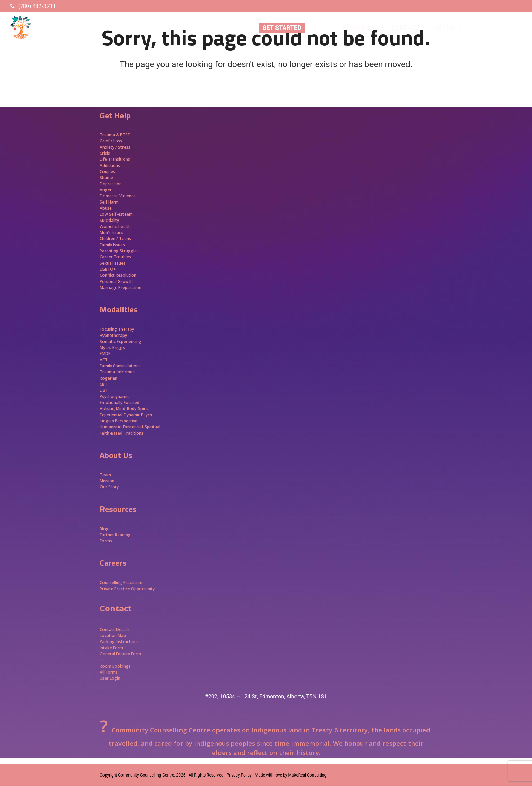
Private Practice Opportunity (127, 589)
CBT (103, 384)
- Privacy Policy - (239, 775)
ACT (104, 360)
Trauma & (110, 135)
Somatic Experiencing (121, 341)
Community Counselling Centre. (147, 775)
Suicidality (109, 220)
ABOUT (322, 28)
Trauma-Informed (118, 372)
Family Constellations (121, 366)
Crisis (105, 153)
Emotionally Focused (120, 402)
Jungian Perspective (119, 421)
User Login (110, 678)
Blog (104, 529)
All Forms (109, 672)
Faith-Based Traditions (122, 433)
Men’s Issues (112, 233)
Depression (111, 184)
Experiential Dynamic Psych (126, 415)
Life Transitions (115, 159)
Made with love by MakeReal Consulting (291, 775)
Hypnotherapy (113, 335)
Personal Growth (117, 281)
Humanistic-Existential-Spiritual (130, 427)
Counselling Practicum (121, 583)
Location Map (113, 636)
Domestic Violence (118, 196)
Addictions (110, 165)
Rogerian (109, 378)
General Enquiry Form (120, 654)
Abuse (106, 208)
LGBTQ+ (108, 269)
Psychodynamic (115, 396)
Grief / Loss (111, 141)
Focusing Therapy (117, 329)
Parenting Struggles (119, 251)
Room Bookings (115, 666)
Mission (107, 481)
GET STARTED (282, 28)
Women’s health (115, 226)
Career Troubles (115, 257)
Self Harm (109, 202)
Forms (106, 541)
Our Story (109, 487)
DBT (104, 390)
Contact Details (115, 629)
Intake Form (111, 648)
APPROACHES (500, 28)
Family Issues (112, 245)
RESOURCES (364, 28)
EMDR (105, 354)
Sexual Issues (113, 263)
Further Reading (115, 535)
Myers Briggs (112, 348)
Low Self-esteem (116, 214)
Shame (106, 178)
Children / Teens (115, 239)
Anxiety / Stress (115, 147)
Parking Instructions (119, 642)
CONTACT (409, 28)
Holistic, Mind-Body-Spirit (124, 409)
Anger (106, 190)
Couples (107, 171)
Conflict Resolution (118, 275)
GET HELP (452, 28)
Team (105, 475)
